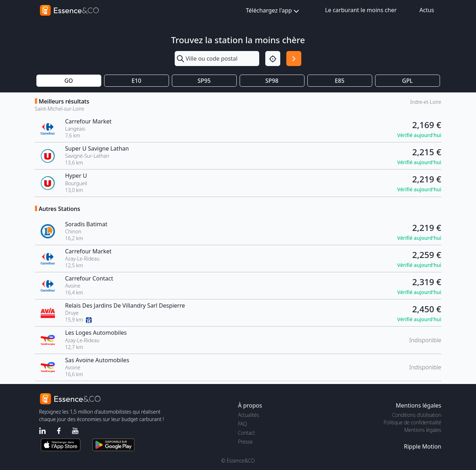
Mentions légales (423, 430)
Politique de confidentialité (412, 422)
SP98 (272, 81)
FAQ (243, 424)
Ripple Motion (423, 446)
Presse (245, 442)
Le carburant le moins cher (361, 10)
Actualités (249, 415)
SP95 (204, 81)
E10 (136, 81)
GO (68, 81)
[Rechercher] (294, 59)
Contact (247, 433)
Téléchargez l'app (273, 11)
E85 (340, 81)
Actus (427, 10)
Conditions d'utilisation (417, 415)
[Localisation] (273, 59)
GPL (408, 81)
